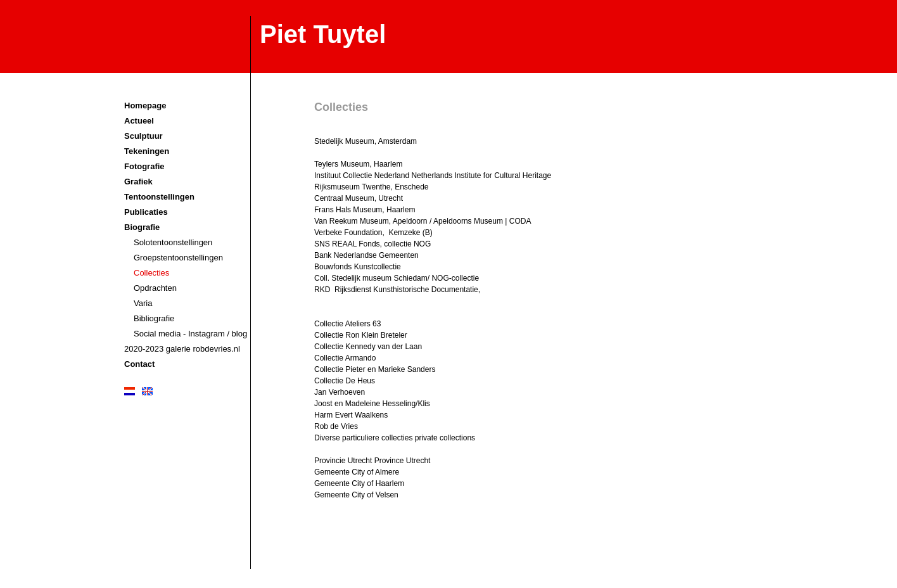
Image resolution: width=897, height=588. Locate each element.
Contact (139, 364)
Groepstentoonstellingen (178, 258)
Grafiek (138, 182)
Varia (143, 303)
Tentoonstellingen (159, 197)
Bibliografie (154, 318)
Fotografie (144, 166)
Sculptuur (143, 136)
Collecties (151, 273)
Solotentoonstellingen (173, 242)
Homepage (145, 105)
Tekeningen (147, 151)
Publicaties (146, 212)
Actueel (139, 121)
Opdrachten (155, 288)
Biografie (142, 227)
